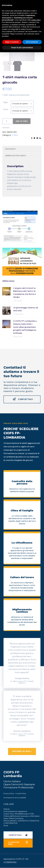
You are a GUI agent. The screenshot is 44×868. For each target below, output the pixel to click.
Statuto (7, 809)
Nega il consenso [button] (12, 42)
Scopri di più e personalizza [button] (22, 48)
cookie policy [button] (36, 20)
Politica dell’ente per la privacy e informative (22, 816)
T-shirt (15, 135)
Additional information (16, 156)
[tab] (22, 149)
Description (11, 149)
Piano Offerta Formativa (13, 819)
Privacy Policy (9, 794)
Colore (6, 109)
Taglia (5, 102)
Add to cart (22, 121)
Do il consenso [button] (32, 42)
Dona (6, 826)
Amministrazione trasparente (15, 812)
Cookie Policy (21, 794)
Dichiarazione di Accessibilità (15, 798)
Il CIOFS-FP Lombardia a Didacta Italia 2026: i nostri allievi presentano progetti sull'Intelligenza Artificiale (25, 327)
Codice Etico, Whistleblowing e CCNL (19, 814)
